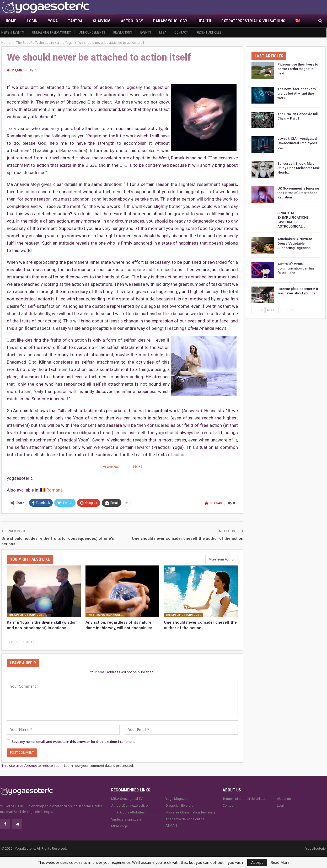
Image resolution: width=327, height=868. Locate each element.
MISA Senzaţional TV (127, 798)
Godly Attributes (132, 812)
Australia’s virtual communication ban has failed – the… (296, 268)
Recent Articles (209, 32)
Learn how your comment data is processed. (99, 765)
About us (284, 798)
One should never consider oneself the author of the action (188, 538)
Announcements (92, 32)
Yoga (53, 21)
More (301, 21)
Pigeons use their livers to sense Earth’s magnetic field (298, 69)
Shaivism (102, 21)
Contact (181, 32)
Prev (13, 642)
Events (146, 32)
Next (138, 466)
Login (32, 21)
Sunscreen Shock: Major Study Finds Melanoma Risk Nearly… (299, 168)
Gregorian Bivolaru (179, 805)
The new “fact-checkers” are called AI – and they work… (297, 93)
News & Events (13, 32)
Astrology (132, 21)
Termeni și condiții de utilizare (245, 798)
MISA (163, 32)
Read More (280, 862)
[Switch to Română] (52, 490)
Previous (111, 466)
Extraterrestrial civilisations (253, 21)
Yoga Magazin (176, 798)
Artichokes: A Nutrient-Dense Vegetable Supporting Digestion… (295, 243)
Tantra (75, 21)
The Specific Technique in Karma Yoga (27, 615)
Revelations (123, 32)
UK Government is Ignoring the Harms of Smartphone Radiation (298, 193)
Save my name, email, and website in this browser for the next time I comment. (73, 741)
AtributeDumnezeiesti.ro (130, 805)
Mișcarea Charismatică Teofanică (191, 812)
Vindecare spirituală (126, 819)
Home (11, 21)
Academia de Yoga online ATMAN (185, 822)
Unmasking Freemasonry (51, 32)
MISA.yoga (119, 826)
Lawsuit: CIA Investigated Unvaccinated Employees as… (297, 143)
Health (204, 21)
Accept (257, 862)
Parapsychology (170, 21)
